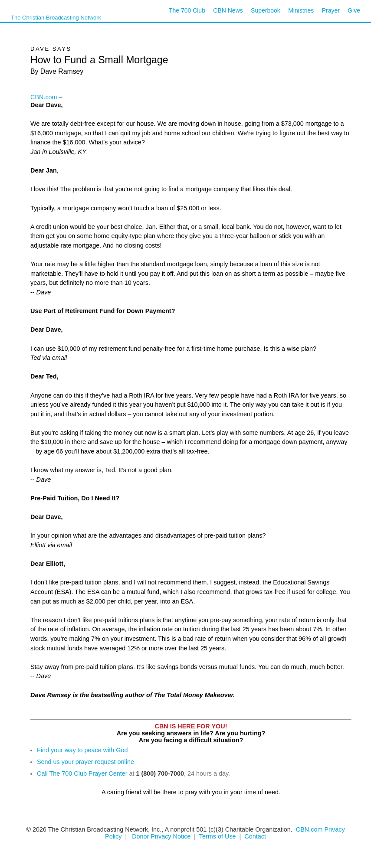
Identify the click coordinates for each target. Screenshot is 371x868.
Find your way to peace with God (82, 750)
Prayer (331, 10)
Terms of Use (218, 836)
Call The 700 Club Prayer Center (82, 773)
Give (354, 10)
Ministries (301, 10)
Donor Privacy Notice (161, 836)
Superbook (266, 10)
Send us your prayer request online (85, 762)
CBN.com (44, 97)
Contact (255, 836)
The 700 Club (187, 10)
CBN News (228, 10)
